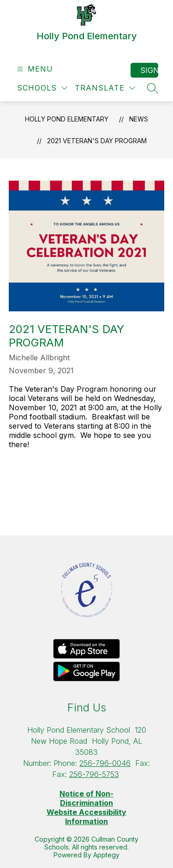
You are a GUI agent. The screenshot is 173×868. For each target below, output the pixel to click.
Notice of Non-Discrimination (86, 798)
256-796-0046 (105, 763)
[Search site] (153, 88)
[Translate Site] (105, 88)
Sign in (149, 70)
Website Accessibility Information (86, 817)
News (139, 119)
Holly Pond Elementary (67, 119)
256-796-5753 (94, 774)
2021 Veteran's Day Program (97, 141)
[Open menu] (34, 69)
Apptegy (106, 855)
